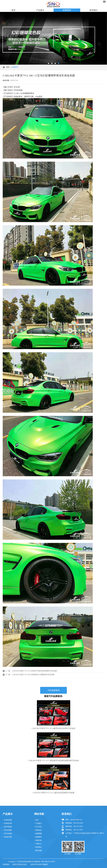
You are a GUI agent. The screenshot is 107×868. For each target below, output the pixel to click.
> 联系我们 (38, 847)
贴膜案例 (67, 10)
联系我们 (94, 10)
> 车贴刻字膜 (7, 837)
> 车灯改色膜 (7, 834)
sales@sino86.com (76, 820)
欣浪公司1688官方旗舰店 (39, 864)
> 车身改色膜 (7, 820)
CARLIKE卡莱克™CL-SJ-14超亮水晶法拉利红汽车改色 (53, 728)
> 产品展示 (38, 823)
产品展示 (40, 10)
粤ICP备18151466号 (48, 862)
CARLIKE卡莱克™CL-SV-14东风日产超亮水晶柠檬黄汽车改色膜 (34, 671)
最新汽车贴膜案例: (53, 696)
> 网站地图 (38, 851)
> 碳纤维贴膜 (7, 827)
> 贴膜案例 (38, 837)
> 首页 (36, 820)
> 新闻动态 (38, 830)
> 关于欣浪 (38, 827)
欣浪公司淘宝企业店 (20, 864)
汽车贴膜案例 (54, 690)
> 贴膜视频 (38, 834)
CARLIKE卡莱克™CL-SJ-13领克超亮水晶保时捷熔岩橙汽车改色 (53, 761)
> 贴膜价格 (38, 840)
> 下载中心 (38, 844)
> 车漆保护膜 (7, 823)
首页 (13, 10)
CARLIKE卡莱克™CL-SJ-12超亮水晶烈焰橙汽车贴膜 (53, 793)
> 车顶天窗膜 (7, 830)
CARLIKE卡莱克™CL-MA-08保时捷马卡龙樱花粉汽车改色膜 (33, 675)
